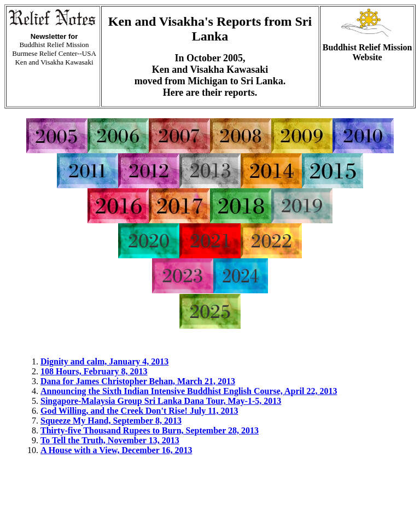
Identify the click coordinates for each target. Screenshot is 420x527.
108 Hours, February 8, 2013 (94, 371)
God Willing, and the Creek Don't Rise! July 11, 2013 (139, 411)
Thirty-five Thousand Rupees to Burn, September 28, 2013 (150, 430)
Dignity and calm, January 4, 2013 (104, 361)
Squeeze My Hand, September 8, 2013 (111, 421)
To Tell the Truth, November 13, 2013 (110, 440)
